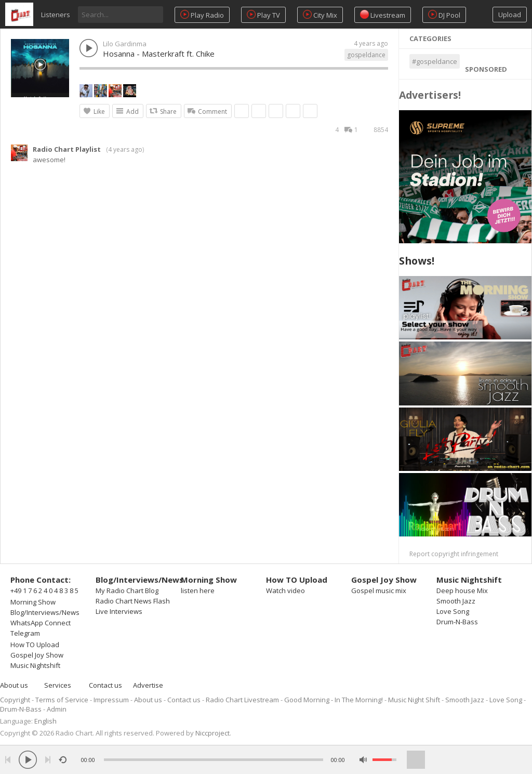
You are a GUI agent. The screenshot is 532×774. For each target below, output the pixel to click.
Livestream (383, 15)
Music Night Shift (414, 700)
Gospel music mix (379, 591)
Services (58, 685)
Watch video (285, 591)
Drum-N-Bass (457, 622)
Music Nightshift (35, 665)
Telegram (25, 633)
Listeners (56, 15)
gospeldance (366, 55)
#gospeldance (435, 61)
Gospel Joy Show (37, 655)
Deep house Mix (462, 591)
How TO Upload (35, 645)
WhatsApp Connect (41, 623)
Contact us (105, 685)
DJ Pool (444, 15)
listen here (198, 591)
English (45, 721)
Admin (57, 709)
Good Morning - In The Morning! (334, 700)
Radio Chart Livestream (242, 700)
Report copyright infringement (454, 554)
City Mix (320, 15)
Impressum (111, 700)
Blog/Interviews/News (45, 612)
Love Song (453, 611)
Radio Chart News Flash (133, 601)
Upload (510, 15)
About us (14, 685)
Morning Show (33, 602)
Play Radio (202, 15)
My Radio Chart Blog (127, 591)
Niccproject (212, 733)
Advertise (148, 685)
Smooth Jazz (456, 601)
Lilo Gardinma (125, 44)
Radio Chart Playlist (67, 149)
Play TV (263, 15)
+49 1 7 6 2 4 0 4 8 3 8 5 (44, 591)
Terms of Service (62, 700)
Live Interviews (119, 611)
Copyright (15, 700)
